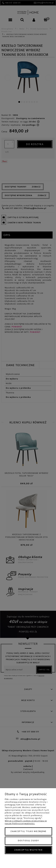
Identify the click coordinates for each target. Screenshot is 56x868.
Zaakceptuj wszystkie (29, 850)
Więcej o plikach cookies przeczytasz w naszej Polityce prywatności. (26, 822)
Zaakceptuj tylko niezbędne (28, 831)
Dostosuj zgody (28, 841)
